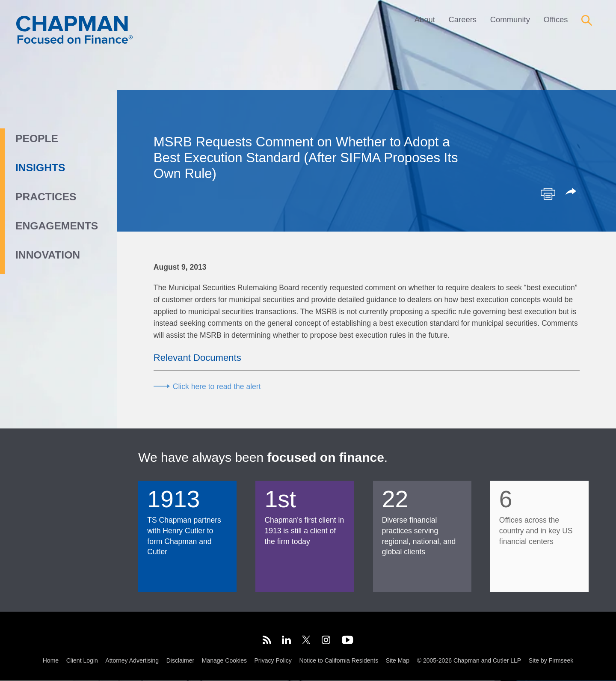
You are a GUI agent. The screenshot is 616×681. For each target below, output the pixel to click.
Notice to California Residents (339, 661)
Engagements (57, 226)
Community (510, 19)
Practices (46, 197)
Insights (40, 168)
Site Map (398, 661)
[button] (572, 192)
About (425, 19)
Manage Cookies (224, 661)
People (37, 138)
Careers (463, 19)
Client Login (82, 661)
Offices (556, 19)
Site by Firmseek (551, 661)
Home (51, 661)
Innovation (48, 255)
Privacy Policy (273, 661)
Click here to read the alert (217, 387)
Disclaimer (180, 661)
